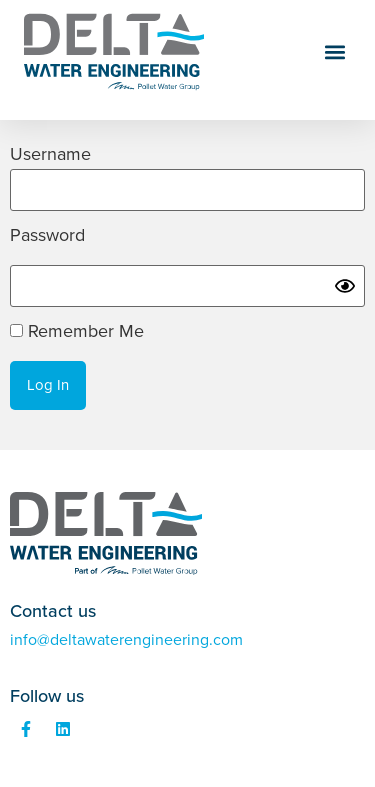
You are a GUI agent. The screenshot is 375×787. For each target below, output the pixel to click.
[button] (334, 52)
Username (50, 155)
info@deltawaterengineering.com (126, 640)
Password (47, 236)
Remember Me (77, 332)
